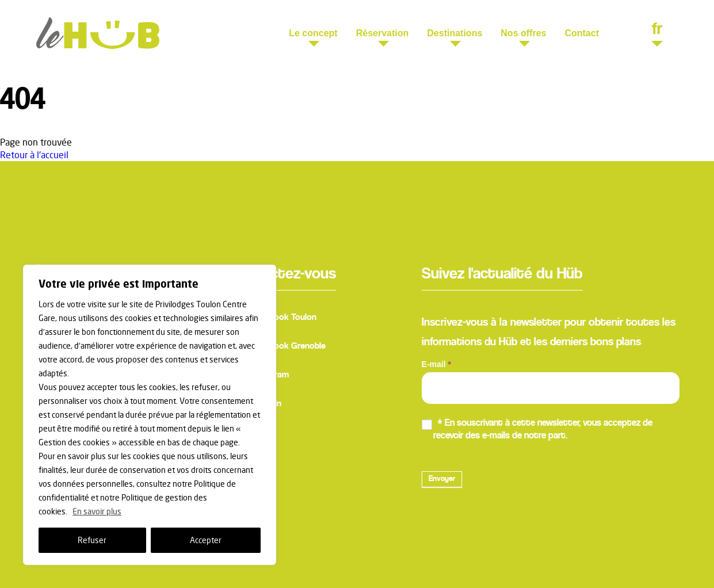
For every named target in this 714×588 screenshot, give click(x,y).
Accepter (206, 540)
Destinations (455, 33)
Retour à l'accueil (34, 155)
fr (657, 31)
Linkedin (255, 405)
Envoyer (442, 479)
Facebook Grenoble (277, 348)
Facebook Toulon (272, 319)
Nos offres (523, 33)
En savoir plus (97, 511)
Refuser (92, 540)
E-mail (436, 364)
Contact (582, 33)
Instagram (258, 376)
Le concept (313, 33)
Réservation (383, 33)
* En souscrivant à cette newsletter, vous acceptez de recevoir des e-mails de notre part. (537, 429)
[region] (150, 415)
